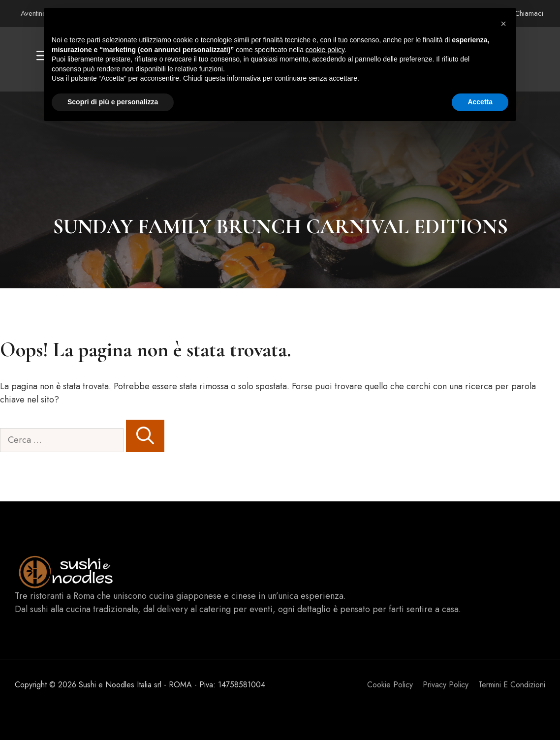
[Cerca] (145, 436)
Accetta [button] (480, 102)
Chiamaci (529, 13)
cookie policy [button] (325, 50)
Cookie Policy (390, 685)
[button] (503, 24)
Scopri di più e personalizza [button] (113, 102)
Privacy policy (446, 685)
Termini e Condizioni (512, 685)
